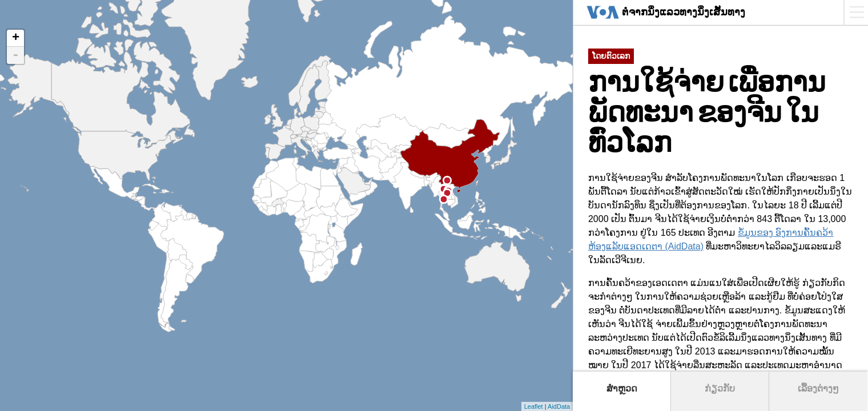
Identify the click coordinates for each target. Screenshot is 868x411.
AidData (559, 406)
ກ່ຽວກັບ (720, 388)
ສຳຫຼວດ (622, 388)
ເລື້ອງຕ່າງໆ (818, 388)
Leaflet (534, 406)
